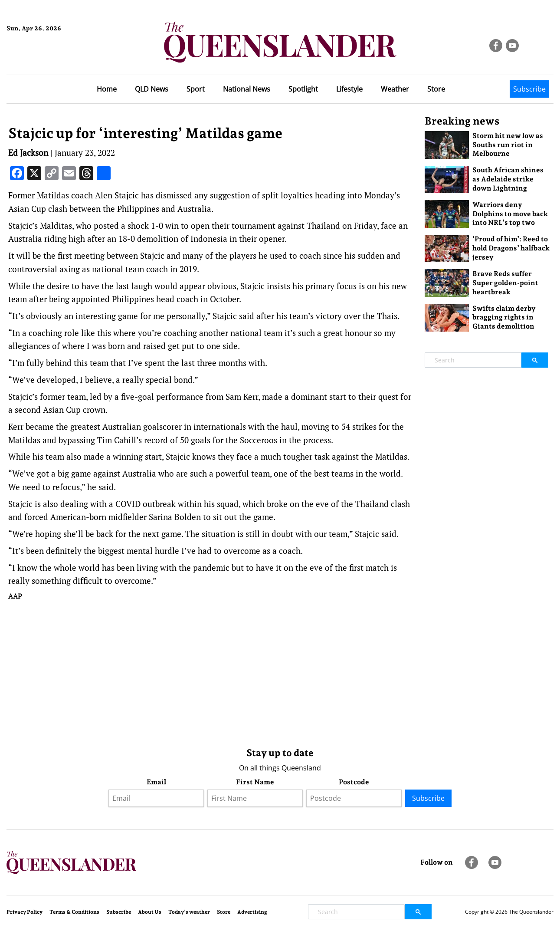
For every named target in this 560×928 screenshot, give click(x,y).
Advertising (252, 912)
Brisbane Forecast (48, 58)
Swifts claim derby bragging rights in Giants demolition (504, 318)
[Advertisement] (210, 672)
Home (107, 89)
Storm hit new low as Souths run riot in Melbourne (508, 145)
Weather (395, 89)
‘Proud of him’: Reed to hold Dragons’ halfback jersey (511, 248)
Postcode (354, 782)
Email (156, 782)
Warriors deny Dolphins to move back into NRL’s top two (510, 214)
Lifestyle (349, 89)
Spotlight (303, 89)
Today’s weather (189, 912)
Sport (196, 89)
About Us (150, 912)
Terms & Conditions (74, 912)
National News (247, 89)
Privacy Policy (25, 912)
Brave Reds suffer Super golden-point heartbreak (505, 283)
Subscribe (529, 89)
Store (436, 89)
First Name (255, 782)
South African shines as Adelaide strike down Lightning (508, 179)
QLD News (152, 89)
